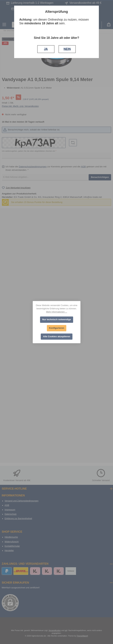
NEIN (67, 49)
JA (46, 49)
